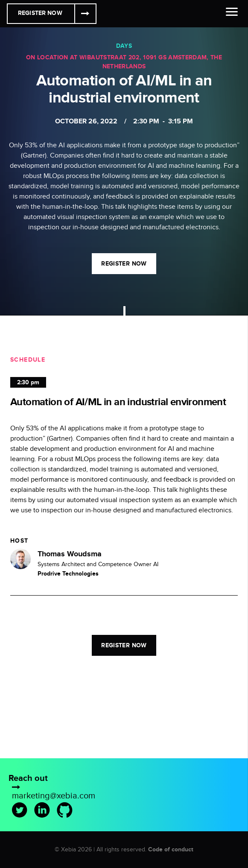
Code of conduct (171, 849)
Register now (124, 264)
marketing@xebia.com (54, 796)
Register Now (40, 13)
